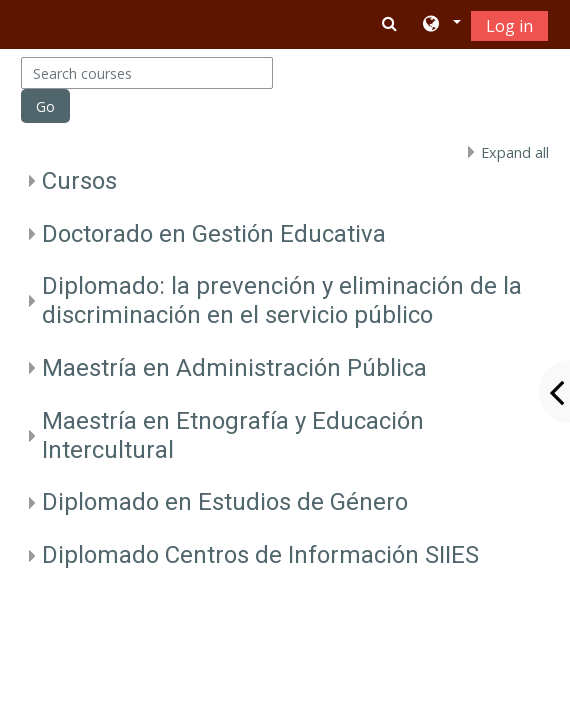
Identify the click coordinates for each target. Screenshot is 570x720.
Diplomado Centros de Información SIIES (260, 555)
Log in (509, 26)
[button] (440, 25)
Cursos (79, 181)
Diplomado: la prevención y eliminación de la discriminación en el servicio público (282, 300)
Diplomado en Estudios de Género (225, 502)
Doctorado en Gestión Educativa (214, 234)
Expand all (515, 152)
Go (45, 106)
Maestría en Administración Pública (234, 368)
